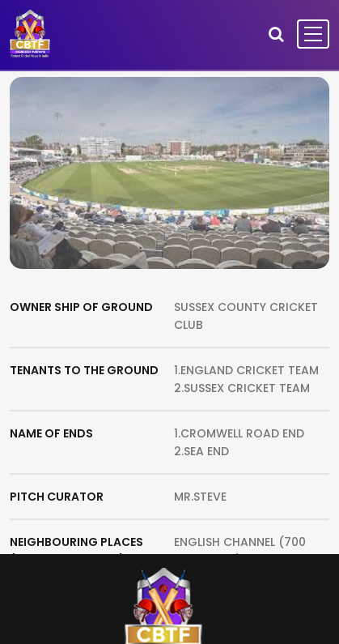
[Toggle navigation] (313, 34)
